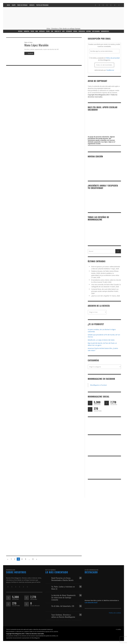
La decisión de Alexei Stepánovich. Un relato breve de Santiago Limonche (64, 597)
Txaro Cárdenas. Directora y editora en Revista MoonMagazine (63, 616)
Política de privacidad (113, 58)
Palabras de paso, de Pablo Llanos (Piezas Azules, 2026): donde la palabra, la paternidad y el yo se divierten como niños (105, 273)
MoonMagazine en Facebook (101, 379)
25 (80, 578)
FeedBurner (110, 70)
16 (80, 587)
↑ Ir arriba (118, 629)
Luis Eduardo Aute (91, 603)
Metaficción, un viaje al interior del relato (101, 340)
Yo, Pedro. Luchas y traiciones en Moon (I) (63, 588)
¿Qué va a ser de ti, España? (100, 296)
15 (80, 615)
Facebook (29, 53)
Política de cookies (115, 613)
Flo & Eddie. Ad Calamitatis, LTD (63, 606)
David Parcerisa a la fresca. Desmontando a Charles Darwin (62, 579)
